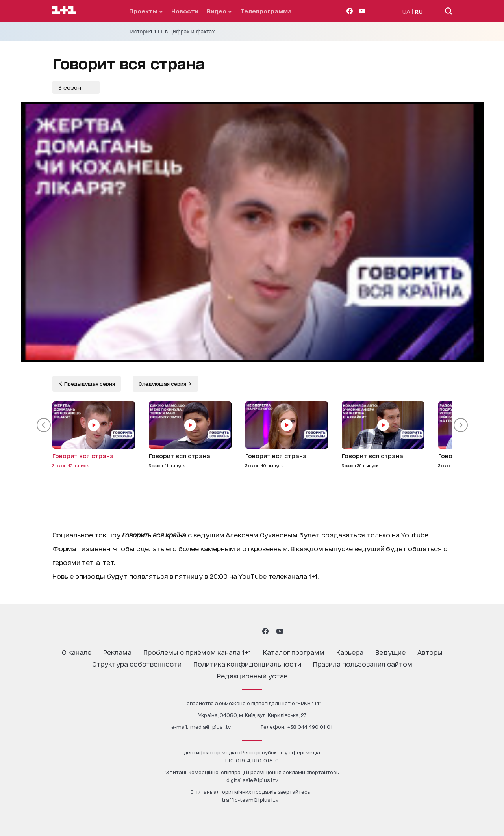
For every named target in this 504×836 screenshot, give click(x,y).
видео (219, 11)
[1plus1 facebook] (265, 631)
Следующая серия (163, 384)
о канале (77, 652)
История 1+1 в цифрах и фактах (173, 32)
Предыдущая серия (89, 384)
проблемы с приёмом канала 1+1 (197, 652)
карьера (350, 652)
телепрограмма (266, 11)
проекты (146, 11)
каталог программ (294, 652)
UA (406, 11)
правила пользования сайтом (363, 664)
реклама (117, 652)
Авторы (430, 652)
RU (419, 11)
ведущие (390, 652)
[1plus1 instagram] (224, 631)
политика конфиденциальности (247, 664)
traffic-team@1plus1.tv (250, 800)
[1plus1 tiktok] (251, 631)
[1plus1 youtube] (280, 631)
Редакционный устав (252, 675)
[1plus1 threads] (238, 631)
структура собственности (137, 664)
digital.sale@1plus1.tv (252, 780)
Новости (185, 11)
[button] (44, 425)
